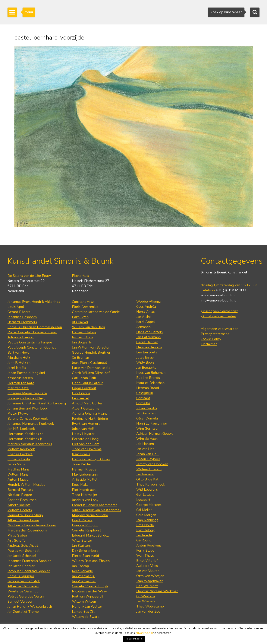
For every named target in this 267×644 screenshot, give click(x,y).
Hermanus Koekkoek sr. (25, 434)
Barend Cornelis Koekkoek (28, 419)
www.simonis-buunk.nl (218, 295)
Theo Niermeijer (85, 495)
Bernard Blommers (22, 322)
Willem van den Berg (89, 327)
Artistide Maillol (85, 480)
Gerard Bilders (19, 312)
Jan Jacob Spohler (21, 566)
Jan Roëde (144, 535)
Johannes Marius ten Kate (27, 393)
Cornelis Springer (21, 576)
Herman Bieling (84, 332)
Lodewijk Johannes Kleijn (26, 398)
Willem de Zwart (85, 617)
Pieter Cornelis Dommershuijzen (32, 332)
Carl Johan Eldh (84, 378)
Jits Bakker (80, 322)
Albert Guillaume (86, 408)
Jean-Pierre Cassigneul (90, 363)
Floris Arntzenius (85, 307)
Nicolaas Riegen (20, 495)
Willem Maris (18, 474)
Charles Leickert (20, 454)
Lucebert (143, 500)
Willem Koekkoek (21, 449)
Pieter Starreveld (86, 556)
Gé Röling (144, 540)
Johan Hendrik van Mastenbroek (97, 510)
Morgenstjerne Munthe (90, 515)
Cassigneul (145, 393)
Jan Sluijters (81, 546)
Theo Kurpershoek (151, 484)
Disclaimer (209, 344)
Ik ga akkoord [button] (134, 639)
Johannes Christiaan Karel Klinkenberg (37, 403)
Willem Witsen (84, 601)
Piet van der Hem (86, 444)
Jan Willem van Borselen (91, 347)
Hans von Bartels (149, 332)
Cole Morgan (146, 515)
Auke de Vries (147, 566)
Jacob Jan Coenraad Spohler (29, 571)
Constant (143, 398)
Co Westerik (146, 596)
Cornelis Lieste (19, 459)
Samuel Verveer (20, 601)
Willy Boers (145, 362)
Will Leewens (147, 489)
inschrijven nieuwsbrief (219, 311)
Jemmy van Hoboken (152, 464)
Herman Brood (148, 388)
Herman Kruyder (85, 469)
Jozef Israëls (17, 368)
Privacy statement (215, 334)
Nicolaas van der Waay (89, 591)
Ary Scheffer (17, 540)
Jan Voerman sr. (84, 581)
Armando (143, 327)
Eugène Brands (148, 378)
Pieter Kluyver (19, 413)
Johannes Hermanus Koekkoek (31, 424)
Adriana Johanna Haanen (91, 413)
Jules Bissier (146, 357)
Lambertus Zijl (83, 612)
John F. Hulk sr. (19, 363)
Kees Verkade (82, 571)
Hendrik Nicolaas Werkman (157, 591)
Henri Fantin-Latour (87, 383)
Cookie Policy (211, 339)
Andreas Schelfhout (23, 546)
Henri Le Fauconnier (152, 423)
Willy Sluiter (82, 540)
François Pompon (85, 525)
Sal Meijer (144, 510)
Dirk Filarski (81, 393)
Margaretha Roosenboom (27, 530)
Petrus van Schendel (24, 551)
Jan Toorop (80, 566)
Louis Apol (16, 307)
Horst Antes (146, 312)
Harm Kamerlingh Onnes (91, 459)
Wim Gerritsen (148, 429)
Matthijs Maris (18, 469)
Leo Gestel (80, 398)
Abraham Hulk (19, 358)
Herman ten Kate (21, 383)
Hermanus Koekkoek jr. (25, 439)
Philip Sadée (17, 535)
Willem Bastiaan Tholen (91, 561)
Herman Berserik (149, 347)
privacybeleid (144, 633)
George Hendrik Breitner (91, 352)
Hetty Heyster (83, 434)
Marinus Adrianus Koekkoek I (30, 444)
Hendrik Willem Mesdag (27, 485)
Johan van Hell (83, 429)
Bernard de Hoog (85, 439)
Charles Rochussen (22, 500)
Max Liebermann (85, 474)
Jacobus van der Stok (24, 581)
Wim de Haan (147, 439)
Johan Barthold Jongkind (26, 373)
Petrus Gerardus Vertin (26, 596)
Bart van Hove (19, 352)
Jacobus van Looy (85, 500)
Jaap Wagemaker (149, 581)
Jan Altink (144, 317)
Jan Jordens (145, 474)
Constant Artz (83, 302)
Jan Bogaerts (82, 342)
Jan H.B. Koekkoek (21, 429)
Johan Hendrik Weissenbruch (30, 607)
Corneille (143, 403)
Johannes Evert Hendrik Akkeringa (34, 302)
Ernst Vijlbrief (147, 561)
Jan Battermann (148, 337)
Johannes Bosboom (22, 317)
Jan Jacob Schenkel (22, 556)
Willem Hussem (149, 469)
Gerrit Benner (147, 342)
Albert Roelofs (19, 505)
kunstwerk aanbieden (218, 316)
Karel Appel (146, 322)
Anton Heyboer (148, 459)
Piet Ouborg (146, 530)
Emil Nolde (145, 525)
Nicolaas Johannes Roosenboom (32, 525)
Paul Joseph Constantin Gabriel (32, 347)
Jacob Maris (16, 464)
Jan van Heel (146, 449)
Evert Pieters (82, 520)
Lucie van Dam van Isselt (91, 368)
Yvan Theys (145, 556)
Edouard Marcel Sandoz (90, 535)
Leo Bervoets (147, 352)
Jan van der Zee (148, 611)
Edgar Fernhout (84, 388)
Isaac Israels (81, 454)
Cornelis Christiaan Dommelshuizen (35, 327)
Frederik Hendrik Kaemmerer (94, 505)
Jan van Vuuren (148, 571)
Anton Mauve (18, 480)
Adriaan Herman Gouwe (155, 434)
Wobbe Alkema (148, 301)
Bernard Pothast (20, 490)
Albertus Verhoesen (23, 586)
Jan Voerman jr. (83, 576)
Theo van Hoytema (87, 449)
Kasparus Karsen (20, 378)
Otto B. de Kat (147, 479)
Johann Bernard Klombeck (27, 408)
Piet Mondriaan (84, 490)
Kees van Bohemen (151, 373)
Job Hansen (145, 444)
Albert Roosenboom (23, 520)
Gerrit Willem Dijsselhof (91, 373)
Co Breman (80, 358)
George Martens (149, 505)
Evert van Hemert (86, 424)
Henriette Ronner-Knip (25, 515)
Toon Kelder (82, 464)
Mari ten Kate (18, 388)
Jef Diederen (146, 413)
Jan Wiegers (146, 601)
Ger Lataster (146, 495)
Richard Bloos (83, 337)
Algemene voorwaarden (220, 329)
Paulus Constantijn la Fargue (30, 342)
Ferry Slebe (145, 550)
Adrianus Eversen (21, 337)
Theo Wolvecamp (150, 606)
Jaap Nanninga (147, 520)
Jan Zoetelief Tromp (23, 612)
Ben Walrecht (147, 586)
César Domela (147, 418)
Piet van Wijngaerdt (88, 596)
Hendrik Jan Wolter (87, 607)
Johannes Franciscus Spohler (29, 561)
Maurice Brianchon (150, 383)
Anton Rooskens (149, 545)
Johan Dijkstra (147, 408)
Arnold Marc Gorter (87, 403)
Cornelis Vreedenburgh (90, 586)
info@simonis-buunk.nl (218, 300)
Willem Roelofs (20, 510)
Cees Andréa (146, 307)
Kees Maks (80, 485)
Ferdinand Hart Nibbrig (90, 419)
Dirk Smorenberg (85, 551)
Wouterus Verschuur (24, 591)
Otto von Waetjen (150, 576)
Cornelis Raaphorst (87, 530)
